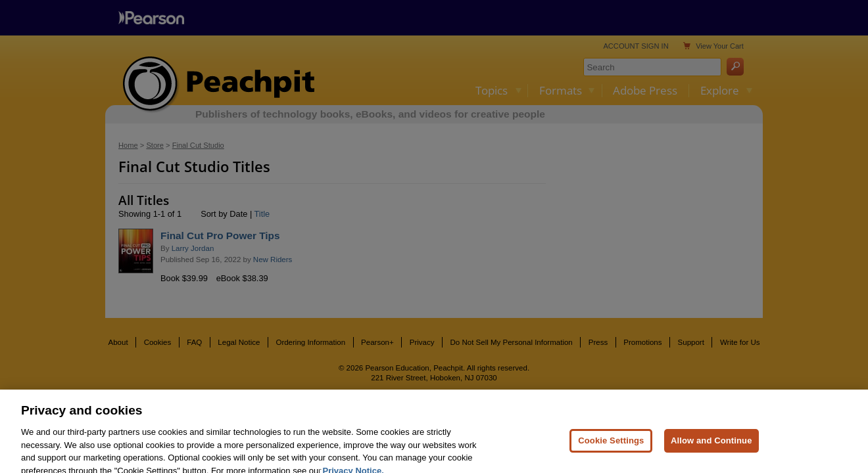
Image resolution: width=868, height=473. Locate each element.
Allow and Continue (711, 448)
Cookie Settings (611, 448)
